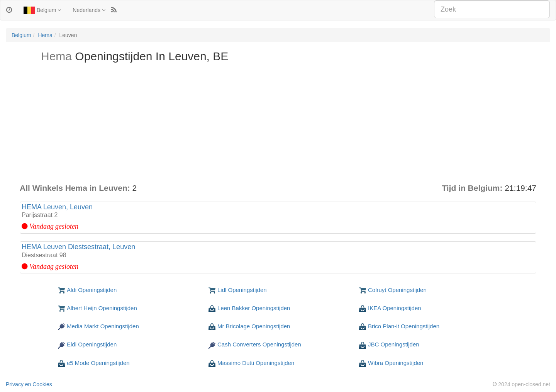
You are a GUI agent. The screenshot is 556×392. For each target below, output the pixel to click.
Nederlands (89, 10)
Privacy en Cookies (29, 384)
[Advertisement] (278, 124)
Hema (45, 35)
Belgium (42, 10)
